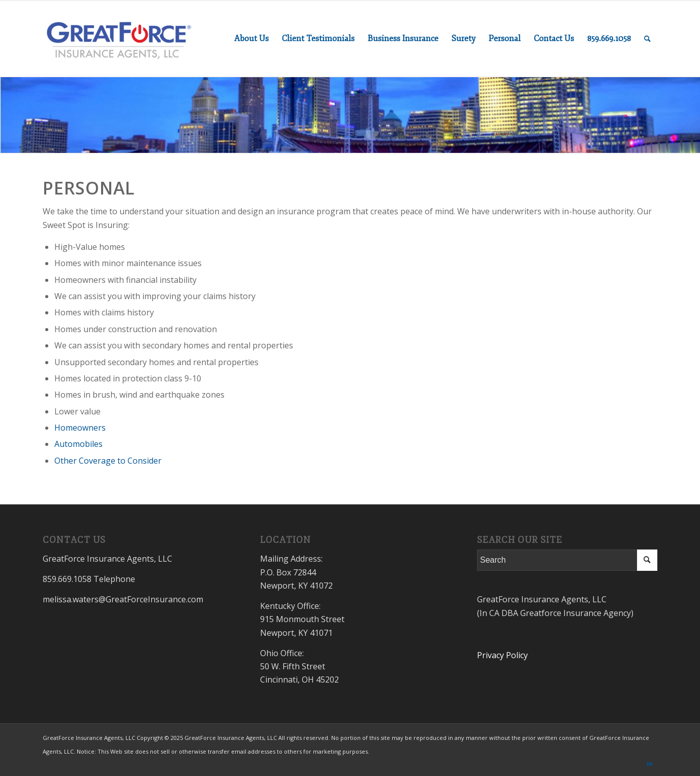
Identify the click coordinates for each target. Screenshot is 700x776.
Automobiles (78, 444)
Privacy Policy (502, 655)
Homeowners (80, 428)
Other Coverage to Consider (108, 461)
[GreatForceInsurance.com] (119, 39)
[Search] (647, 39)
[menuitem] (251, 39)
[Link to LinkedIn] (650, 763)
